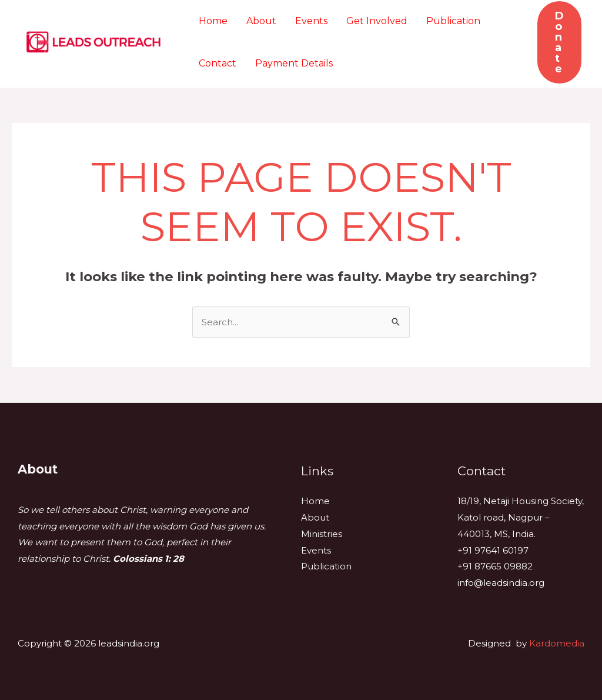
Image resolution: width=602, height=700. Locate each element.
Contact (218, 63)
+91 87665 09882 (495, 566)
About (261, 21)
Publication (453, 21)
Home (213, 21)
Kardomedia (557, 643)
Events (311, 21)
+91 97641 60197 (493, 550)
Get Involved (377, 21)
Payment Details (294, 63)
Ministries (322, 534)
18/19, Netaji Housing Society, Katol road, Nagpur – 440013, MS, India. (521, 517)
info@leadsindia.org (501, 583)
